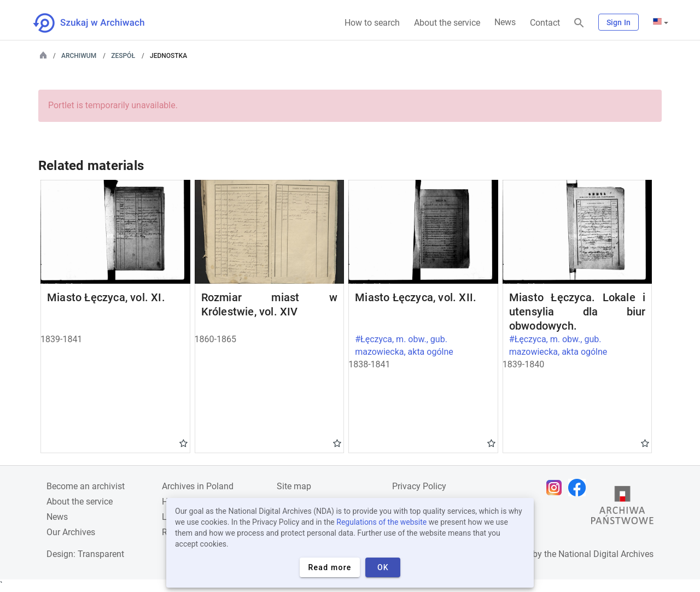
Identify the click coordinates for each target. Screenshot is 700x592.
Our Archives (71, 532)
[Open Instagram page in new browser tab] (557, 488)
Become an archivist (86, 486)
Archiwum (79, 56)
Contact (545, 23)
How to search (372, 23)
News (505, 22)
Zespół (123, 56)
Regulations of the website (381, 522)
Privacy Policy (419, 486)
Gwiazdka (183, 443)
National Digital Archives (606, 554)
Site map (294, 486)
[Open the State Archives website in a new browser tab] (622, 508)
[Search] (579, 23)
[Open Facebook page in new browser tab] (580, 488)
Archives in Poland (198, 486)
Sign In (619, 22)
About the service (447, 23)
